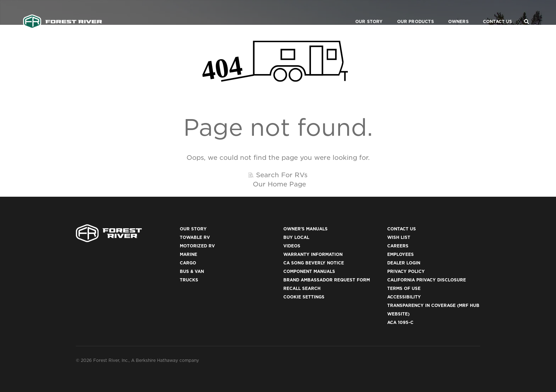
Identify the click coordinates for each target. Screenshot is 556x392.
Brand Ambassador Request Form (327, 280)
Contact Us (489, 13)
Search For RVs (282, 175)
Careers (398, 246)
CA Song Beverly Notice (314, 263)
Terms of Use (404, 288)
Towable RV (195, 237)
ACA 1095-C (400, 322)
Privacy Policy (406, 271)
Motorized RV (197, 246)
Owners (450, 13)
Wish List (399, 237)
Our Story (361, 13)
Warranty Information (313, 254)
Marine (188, 254)
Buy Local (296, 237)
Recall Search (302, 288)
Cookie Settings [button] (304, 297)
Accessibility (404, 297)
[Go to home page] (63, 13)
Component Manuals (309, 271)
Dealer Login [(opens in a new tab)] (404, 263)
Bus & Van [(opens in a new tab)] (192, 271)
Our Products (407, 13)
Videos (292, 246)
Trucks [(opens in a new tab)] (189, 280)
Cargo (188, 263)
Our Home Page (279, 184)
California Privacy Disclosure (427, 280)
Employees (401, 254)
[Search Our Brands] (527, 13)
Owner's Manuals (305, 229)
